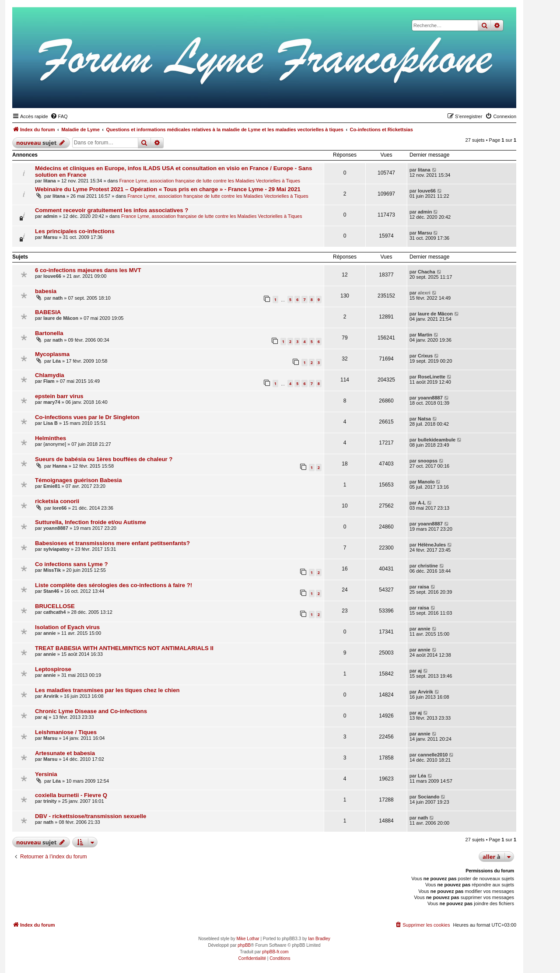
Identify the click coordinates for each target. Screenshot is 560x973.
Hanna (60, 466)
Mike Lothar (248, 939)
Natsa (424, 419)
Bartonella (49, 333)
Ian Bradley (319, 939)
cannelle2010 (433, 755)
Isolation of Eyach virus (67, 627)
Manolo (426, 482)
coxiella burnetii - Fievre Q (71, 795)
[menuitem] (59, 116)
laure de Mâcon (61, 318)
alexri (424, 293)
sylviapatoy (56, 549)
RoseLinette (432, 377)
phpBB (244, 945)
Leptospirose (53, 669)
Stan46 (51, 591)
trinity (50, 801)
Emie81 (52, 486)
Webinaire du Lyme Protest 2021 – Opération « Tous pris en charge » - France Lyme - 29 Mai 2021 (168, 189)
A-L (422, 503)
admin (50, 216)
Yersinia (46, 774)
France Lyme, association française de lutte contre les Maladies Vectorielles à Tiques (210, 181)
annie (50, 633)
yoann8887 (430, 398)
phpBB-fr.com (275, 952)
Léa (57, 361)
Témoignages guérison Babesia (79, 480)
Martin (425, 335)
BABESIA (48, 312)
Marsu (50, 237)
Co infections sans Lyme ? (72, 564)
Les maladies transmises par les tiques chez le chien (107, 690)
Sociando (429, 797)
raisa (423, 587)
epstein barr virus (59, 396)
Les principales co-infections (75, 231)
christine (428, 566)
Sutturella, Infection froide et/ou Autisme (91, 522)
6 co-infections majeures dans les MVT (88, 270)
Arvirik (51, 696)
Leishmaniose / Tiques (66, 732)
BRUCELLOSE (55, 606)
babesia (46, 291)
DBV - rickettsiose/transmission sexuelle (91, 816)
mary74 (52, 402)
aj (420, 671)
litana (50, 181)
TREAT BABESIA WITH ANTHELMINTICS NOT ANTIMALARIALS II (124, 648)
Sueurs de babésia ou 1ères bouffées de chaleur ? (104, 459)
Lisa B (51, 423)
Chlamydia (50, 375)
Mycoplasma (52, 354)
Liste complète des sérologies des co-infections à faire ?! (114, 585)
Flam (49, 381)
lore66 (59, 508)
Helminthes (51, 438)
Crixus (425, 356)
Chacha (427, 272)
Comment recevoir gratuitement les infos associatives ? (112, 210)
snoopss (428, 461)
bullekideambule (437, 440)
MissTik (52, 570)
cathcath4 (54, 612)
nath (58, 298)
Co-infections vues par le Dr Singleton (87, 417)
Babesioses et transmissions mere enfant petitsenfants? (112, 543)
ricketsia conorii (57, 501)
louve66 (427, 191)
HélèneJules (432, 545)
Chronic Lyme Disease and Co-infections (91, 711)
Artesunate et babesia (65, 753)
